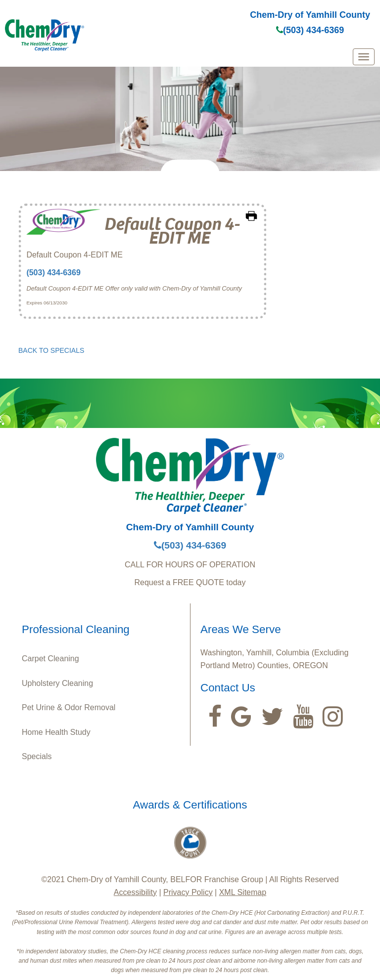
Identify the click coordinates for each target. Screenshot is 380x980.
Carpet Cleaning (50, 659)
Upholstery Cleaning (57, 683)
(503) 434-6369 (310, 30)
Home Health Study (56, 732)
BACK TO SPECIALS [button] (51, 350)
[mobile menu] (364, 57)
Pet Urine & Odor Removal (69, 707)
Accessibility (135, 892)
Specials (37, 756)
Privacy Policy (188, 892)
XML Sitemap (243, 892)
